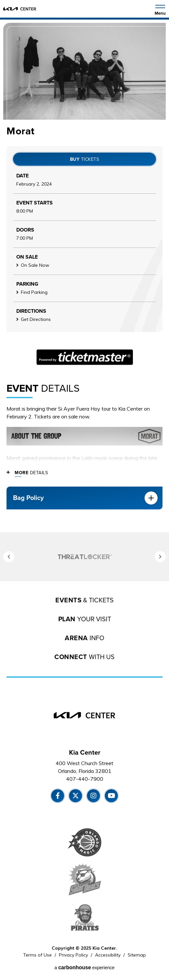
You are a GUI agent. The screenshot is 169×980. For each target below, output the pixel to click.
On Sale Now (35, 265)
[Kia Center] (20, 9)
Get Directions (36, 319)
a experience (84, 968)
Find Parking (34, 292)
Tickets (85, 159)
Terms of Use (37, 955)
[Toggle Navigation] (160, 10)
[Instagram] (93, 796)
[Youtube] (111, 796)
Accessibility (108, 955)
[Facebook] (58, 796)
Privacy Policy (73, 955)
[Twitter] (76, 796)
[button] (9, 557)
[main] (84, 276)
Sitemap (137, 955)
